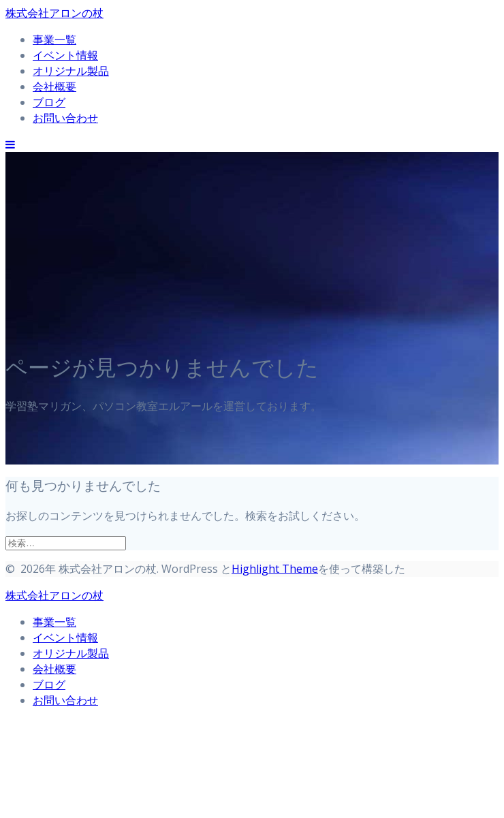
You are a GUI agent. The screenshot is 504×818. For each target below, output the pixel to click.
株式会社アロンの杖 (54, 13)
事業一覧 (54, 40)
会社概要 (54, 86)
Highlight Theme (275, 569)
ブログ (49, 102)
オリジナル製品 (71, 71)
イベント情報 (65, 55)
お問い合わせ (65, 118)
